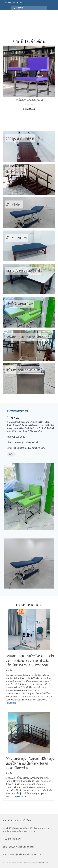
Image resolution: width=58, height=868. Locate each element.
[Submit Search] (13, 8)
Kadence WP (44, 863)
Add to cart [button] (29, 113)
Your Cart (13, 3)
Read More (11, 703)
